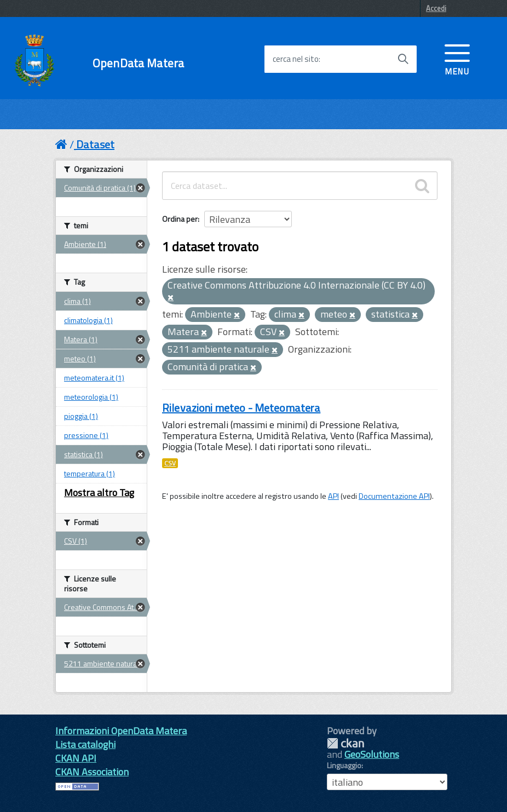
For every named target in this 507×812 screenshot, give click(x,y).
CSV (170, 463)
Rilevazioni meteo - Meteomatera (241, 408)
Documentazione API (394, 496)
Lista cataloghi (85, 744)
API (333, 496)
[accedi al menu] (457, 59)
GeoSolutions (372, 754)
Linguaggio (344, 765)
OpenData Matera (138, 63)
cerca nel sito (296, 59)
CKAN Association (92, 772)
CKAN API (76, 758)
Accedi (436, 8)
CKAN (345, 743)
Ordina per (180, 219)
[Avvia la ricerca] (403, 59)
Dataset (95, 144)
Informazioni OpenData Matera (121, 731)
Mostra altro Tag (99, 493)
